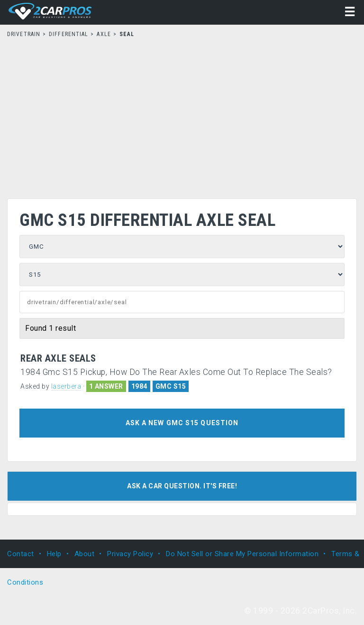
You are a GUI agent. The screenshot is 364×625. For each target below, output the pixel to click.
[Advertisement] (182, 115)
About (85, 554)
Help (54, 554)
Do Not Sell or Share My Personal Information (242, 554)
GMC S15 (171, 386)
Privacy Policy (130, 554)
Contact (21, 554)
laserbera (66, 386)
